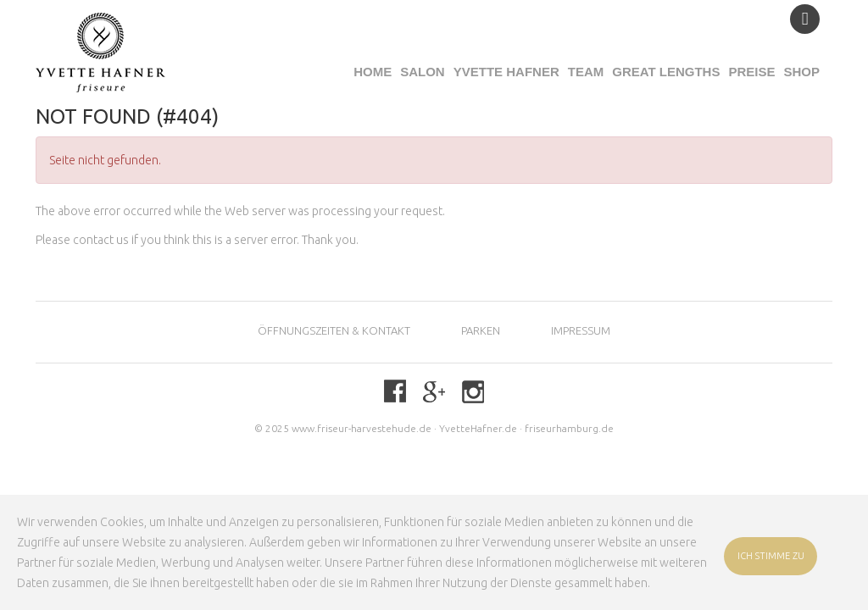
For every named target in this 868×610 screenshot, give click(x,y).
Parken (481, 330)
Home (373, 72)
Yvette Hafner (506, 72)
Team (586, 72)
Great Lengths (666, 72)
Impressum (581, 330)
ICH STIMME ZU (771, 556)
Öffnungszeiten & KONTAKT (334, 330)
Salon (423, 72)
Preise (751, 72)
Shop (801, 72)
